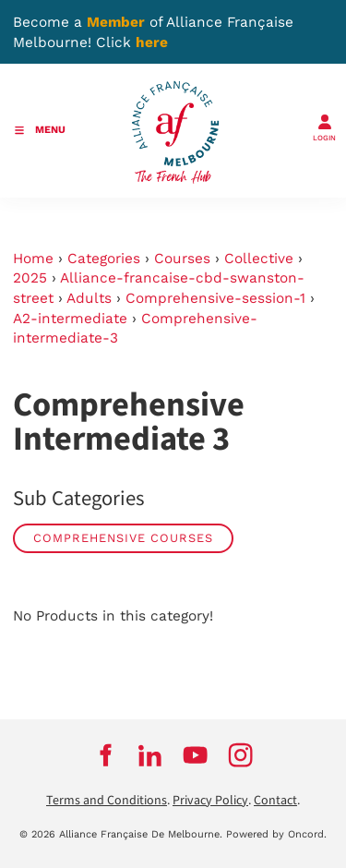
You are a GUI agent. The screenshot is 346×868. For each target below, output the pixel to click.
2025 (30, 278)
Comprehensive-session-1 (215, 298)
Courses (182, 259)
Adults (89, 298)
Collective (259, 259)
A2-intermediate (70, 319)
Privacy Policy (210, 801)
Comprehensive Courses (123, 538)
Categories (104, 259)
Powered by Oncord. (276, 834)
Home (33, 259)
